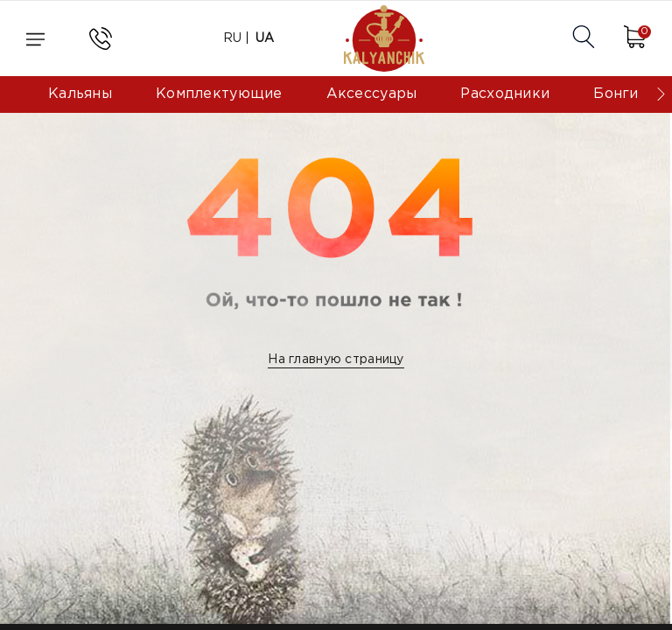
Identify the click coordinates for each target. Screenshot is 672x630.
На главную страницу (336, 360)
